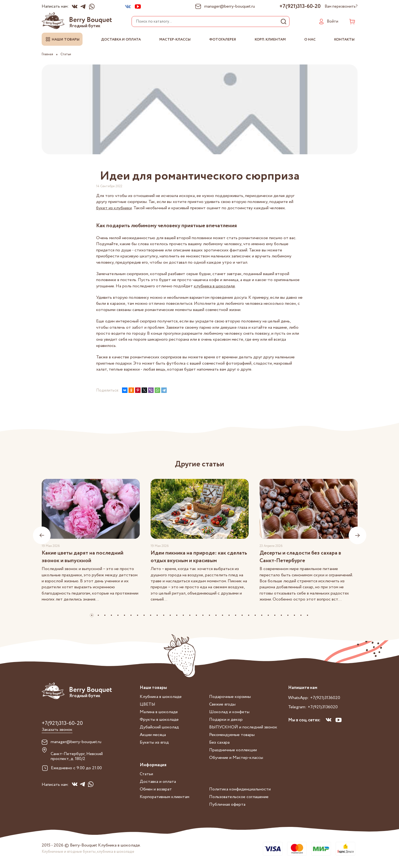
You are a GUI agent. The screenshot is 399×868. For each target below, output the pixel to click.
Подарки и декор (226, 720)
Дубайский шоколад (159, 727)
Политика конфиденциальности (240, 789)
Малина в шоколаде (159, 712)
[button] (92, 615)
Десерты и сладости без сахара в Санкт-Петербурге (300, 557)
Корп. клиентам (270, 40)
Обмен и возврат (156, 789)
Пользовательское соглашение (239, 797)
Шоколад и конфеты (229, 712)
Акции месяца (153, 735)
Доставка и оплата (121, 40)
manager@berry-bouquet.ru (76, 742)
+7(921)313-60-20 (300, 7)
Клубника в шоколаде (161, 697)
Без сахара (219, 742)
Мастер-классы (175, 40)
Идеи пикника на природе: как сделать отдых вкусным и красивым (199, 557)
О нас (310, 40)
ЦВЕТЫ (147, 704)
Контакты (344, 40)
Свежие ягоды (222, 704)
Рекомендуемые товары (232, 735)
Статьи (146, 774)
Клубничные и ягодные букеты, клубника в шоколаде (88, 852)
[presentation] (42, 535)
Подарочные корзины (230, 697)
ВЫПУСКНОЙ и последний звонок (243, 727)
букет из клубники (114, 208)
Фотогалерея (223, 40)
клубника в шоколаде (214, 286)
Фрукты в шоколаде (159, 720)
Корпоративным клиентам (165, 797)
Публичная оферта (227, 804)
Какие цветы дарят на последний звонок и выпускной (83, 557)
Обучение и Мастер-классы (236, 758)
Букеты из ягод (154, 742)
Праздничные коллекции (233, 750)
